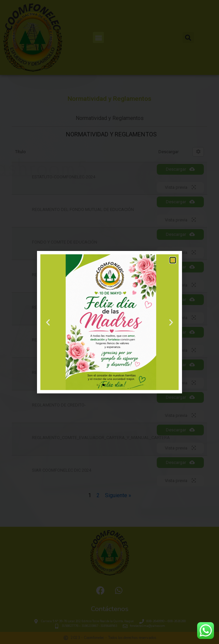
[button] (173, 260)
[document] (109, 322)
